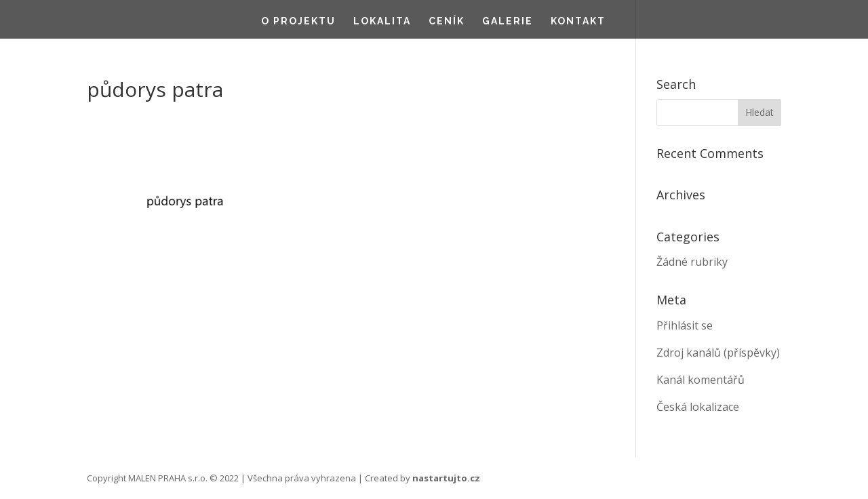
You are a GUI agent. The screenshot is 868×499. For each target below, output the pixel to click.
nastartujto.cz (446, 478)
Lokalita (382, 21)
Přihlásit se (685, 325)
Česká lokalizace (698, 407)
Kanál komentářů (701, 380)
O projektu (298, 21)
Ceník (447, 21)
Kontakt (578, 21)
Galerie (508, 21)
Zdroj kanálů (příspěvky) (718, 353)
